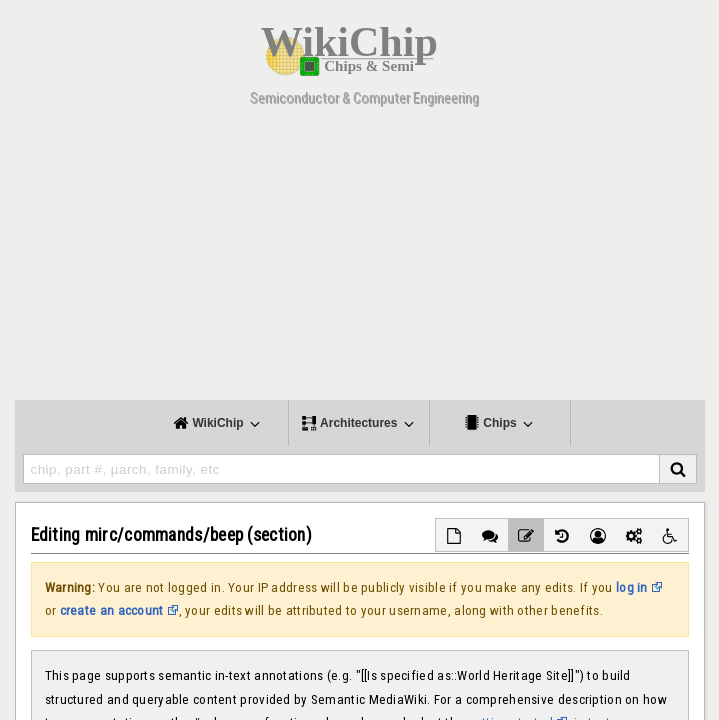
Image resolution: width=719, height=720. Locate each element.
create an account (112, 610)
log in (632, 587)
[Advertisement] (359, 260)
